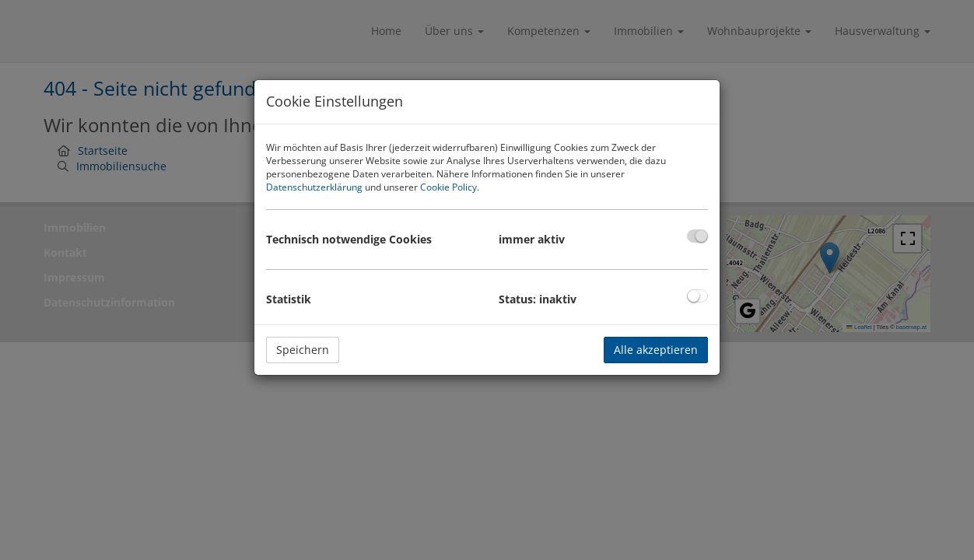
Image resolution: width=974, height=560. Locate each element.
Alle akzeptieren (656, 350)
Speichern (303, 350)
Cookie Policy (448, 187)
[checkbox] (697, 236)
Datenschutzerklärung (314, 187)
